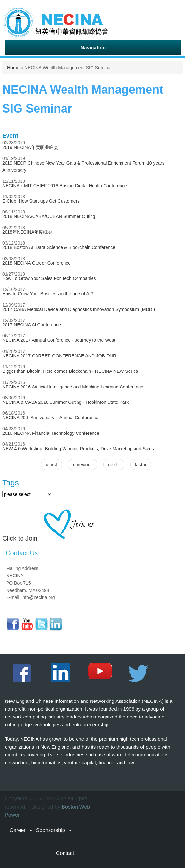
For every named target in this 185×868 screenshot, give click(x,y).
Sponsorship (51, 830)
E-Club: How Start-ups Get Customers (41, 201)
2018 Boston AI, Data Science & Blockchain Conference (59, 247)
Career (18, 830)
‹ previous (83, 465)
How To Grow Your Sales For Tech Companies (49, 278)
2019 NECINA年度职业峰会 (30, 147)
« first (51, 465)
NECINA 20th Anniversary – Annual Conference (50, 418)
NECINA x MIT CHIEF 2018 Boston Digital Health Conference (65, 186)
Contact (65, 853)
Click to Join (20, 538)
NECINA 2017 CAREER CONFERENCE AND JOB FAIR (59, 356)
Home (13, 68)
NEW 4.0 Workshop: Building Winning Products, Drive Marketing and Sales (78, 449)
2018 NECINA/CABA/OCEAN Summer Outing (49, 216)
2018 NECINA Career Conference (36, 263)
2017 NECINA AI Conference (32, 325)
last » (141, 465)
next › (114, 465)
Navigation (93, 47)
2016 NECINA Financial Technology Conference (51, 433)
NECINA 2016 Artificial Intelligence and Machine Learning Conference (73, 387)
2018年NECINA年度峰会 (27, 232)
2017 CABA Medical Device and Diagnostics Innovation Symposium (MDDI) (79, 309)
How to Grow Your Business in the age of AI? (48, 294)
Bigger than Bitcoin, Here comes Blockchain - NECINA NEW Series (70, 371)
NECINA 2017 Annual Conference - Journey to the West (59, 340)
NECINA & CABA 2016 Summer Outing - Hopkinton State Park (65, 402)
